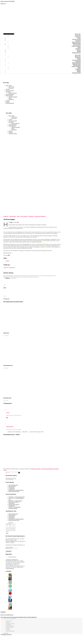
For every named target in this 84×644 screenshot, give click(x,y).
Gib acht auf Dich (76, 39)
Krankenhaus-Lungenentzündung (16, 490)
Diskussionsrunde (76, 53)
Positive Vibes (6, 333)
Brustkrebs (78, 41)
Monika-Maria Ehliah (10, 427)
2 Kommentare (13, 278)
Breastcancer (14, 276)
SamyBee (8, 413)
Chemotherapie (13, 216)
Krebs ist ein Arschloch (41, 276)
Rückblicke (78, 49)
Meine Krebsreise (76, 42)
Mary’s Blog (78, 34)
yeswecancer (35, 277)
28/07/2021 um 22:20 (11, 415)
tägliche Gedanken (76, 46)
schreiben (19, 277)
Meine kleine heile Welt (14, 491)
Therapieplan (11, 488)
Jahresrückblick (12, 486)
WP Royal (14, 618)
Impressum (78, 37)
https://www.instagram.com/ (7, 615)
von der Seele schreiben (27, 277)
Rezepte (79, 50)
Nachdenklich (12, 489)
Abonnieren (9, 551)
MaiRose (8, 278)
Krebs (18, 216)
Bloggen (5, 276)
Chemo (23, 276)
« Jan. (7, 533)
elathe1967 (11, 497)
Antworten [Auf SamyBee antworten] (19, 415)
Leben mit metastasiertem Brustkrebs (8, 1)
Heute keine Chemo (7, 398)
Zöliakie (79, 51)
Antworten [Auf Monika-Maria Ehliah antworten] (19, 429)
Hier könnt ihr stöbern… (11, 478)
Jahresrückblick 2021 (13, 485)
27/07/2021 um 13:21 (11, 429)
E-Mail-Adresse (9, 547)
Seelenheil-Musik (77, 43)
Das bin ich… (78, 35)
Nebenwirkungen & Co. (8, 365)
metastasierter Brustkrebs (40, 216)
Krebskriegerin (50, 276)
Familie (79, 38)
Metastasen (31, 216)
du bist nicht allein (29, 276)
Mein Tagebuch (77, 45)
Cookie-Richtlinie (10, 568)
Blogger (9, 276)
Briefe (79, 47)
